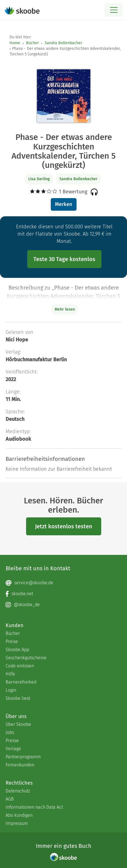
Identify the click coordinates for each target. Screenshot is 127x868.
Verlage (13, 749)
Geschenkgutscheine (26, 658)
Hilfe (10, 674)
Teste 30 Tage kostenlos (64, 259)
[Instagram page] (63, 605)
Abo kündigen (19, 815)
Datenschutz (18, 791)
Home (15, 43)
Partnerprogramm (23, 757)
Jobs (10, 732)
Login (11, 690)
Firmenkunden (20, 765)
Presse (12, 741)
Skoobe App (17, 650)
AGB (10, 799)
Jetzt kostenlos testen (64, 526)
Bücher (32, 43)
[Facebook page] (63, 594)
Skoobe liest (18, 698)
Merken (63, 204)
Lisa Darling (39, 179)
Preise (12, 641)
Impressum (17, 823)
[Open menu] (114, 10)
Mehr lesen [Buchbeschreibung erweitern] (65, 309)
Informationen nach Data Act (34, 807)
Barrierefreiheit (21, 682)
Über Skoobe (18, 724)
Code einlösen (20, 666)
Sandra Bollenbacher (63, 43)
